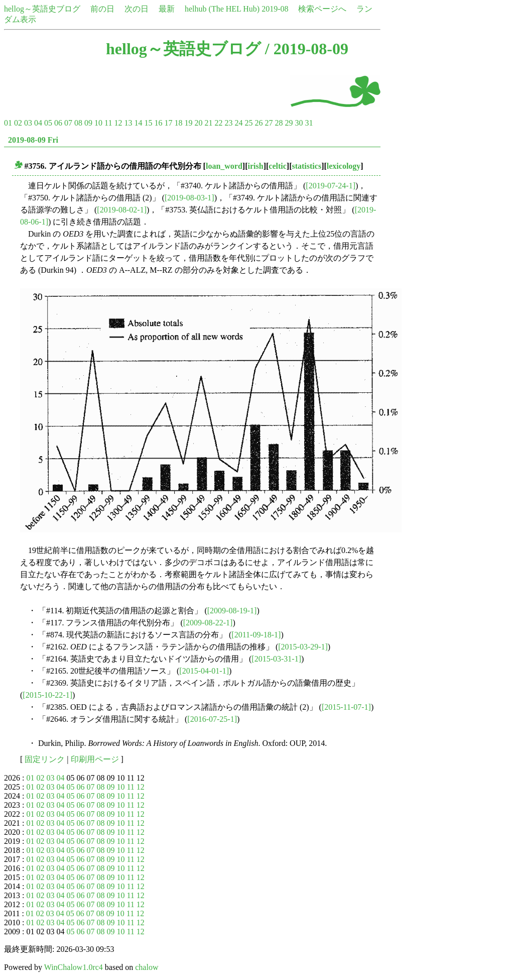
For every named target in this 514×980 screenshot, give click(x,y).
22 (218, 123)
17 (168, 123)
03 (28, 123)
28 (279, 123)
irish (256, 166)
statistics (306, 166)
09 (88, 123)
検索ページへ (322, 9)
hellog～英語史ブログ (42, 9)
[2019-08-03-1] (189, 198)
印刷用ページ (95, 759)
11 (108, 123)
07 (68, 123)
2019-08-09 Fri (33, 140)
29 (289, 123)
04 (38, 123)
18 (178, 123)
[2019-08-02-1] (122, 210)
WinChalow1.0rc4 (74, 967)
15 (148, 123)
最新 (167, 9)
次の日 (137, 9)
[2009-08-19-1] (232, 611)
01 (8, 123)
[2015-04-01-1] (204, 671)
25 (248, 123)
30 (299, 123)
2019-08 (275, 9)
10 (98, 123)
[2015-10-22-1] (47, 695)
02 (18, 123)
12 (118, 123)
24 (238, 123)
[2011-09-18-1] (256, 635)
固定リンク (45, 759)
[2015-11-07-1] (346, 707)
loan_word (224, 166)
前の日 (102, 9)
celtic (278, 166)
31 (309, 123)
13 (128, 123)
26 (259, 123)
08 (78, 123)
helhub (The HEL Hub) (222, 9)
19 (188, 123)
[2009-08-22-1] (208, 623)
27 (269, 123)
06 (58, 123)
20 (198, 123)
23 (228, 123)
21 (208, 123)
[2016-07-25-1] (212, 719)
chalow (147, 967)
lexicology (344, 166)
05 (48, 123)
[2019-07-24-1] (331, 186)
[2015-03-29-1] (303, 647)
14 (138, 123)
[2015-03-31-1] (276, 659)
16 (158, 123)
